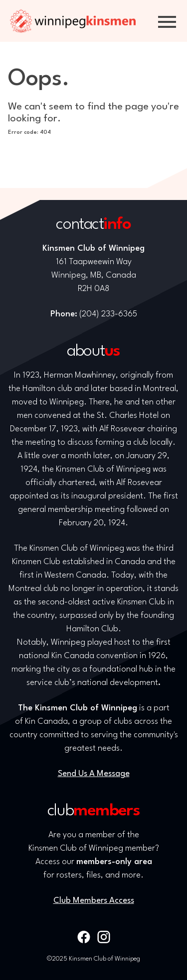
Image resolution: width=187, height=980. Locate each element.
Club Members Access (94, 901)
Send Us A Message (94, 774)
